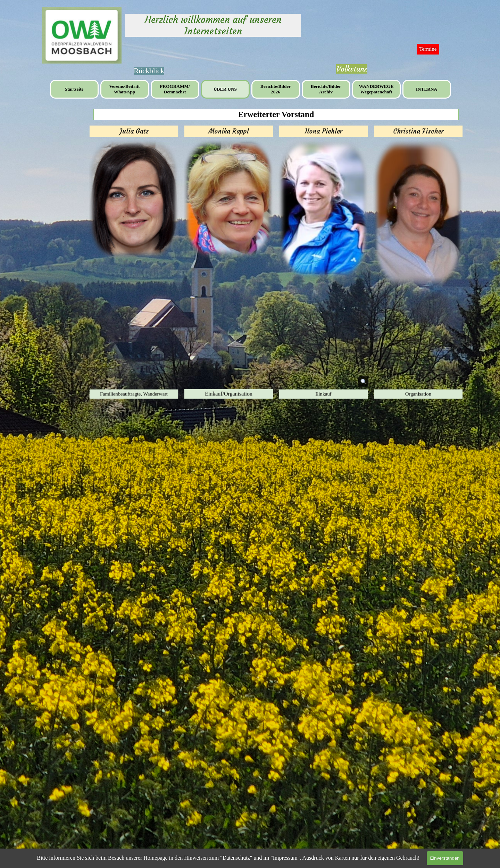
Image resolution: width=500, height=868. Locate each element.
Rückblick (149, 71)
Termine (428, 49)
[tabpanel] (352, 69)
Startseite (74, 89)
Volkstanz (352, 69)
